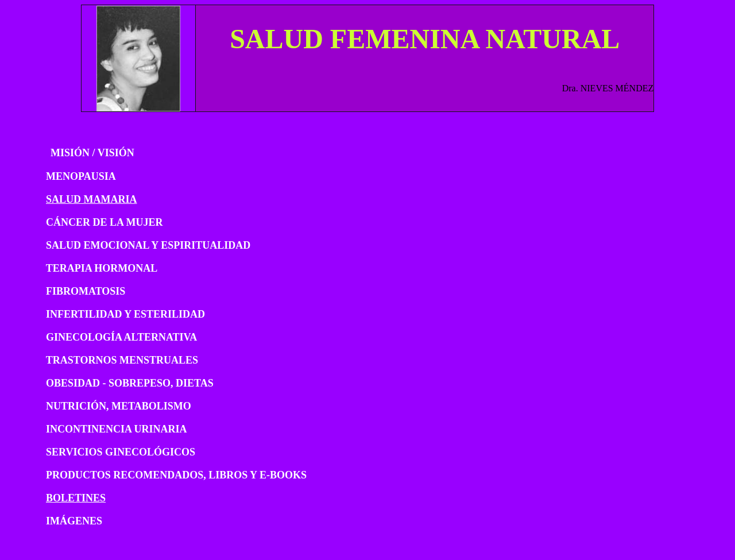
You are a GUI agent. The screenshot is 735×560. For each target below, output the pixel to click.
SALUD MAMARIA (92, 199)
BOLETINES (76, 498)
